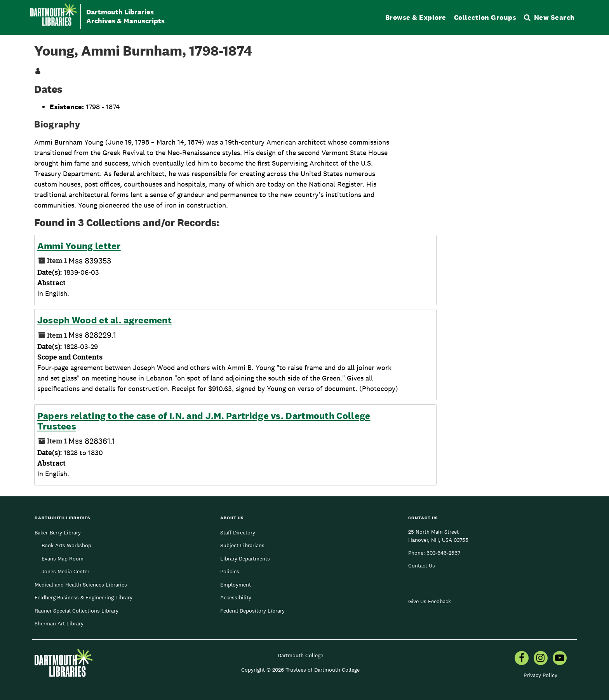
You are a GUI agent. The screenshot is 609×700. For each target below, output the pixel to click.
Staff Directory (238, 532)
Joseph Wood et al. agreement (104, 320)
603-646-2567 (443, 553)
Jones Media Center (65, 571)
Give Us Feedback (430, 601)
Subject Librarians (242, 545)
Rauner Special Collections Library (77, 611)
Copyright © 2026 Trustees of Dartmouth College (300, 670)
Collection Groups (485, 17)
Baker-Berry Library (58, 532)
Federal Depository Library (252, 611)
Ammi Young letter (79, 246)
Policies (230, 571)
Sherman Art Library (59, 623)
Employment (236, 585)
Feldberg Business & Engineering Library (84, 597)
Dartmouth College (300, 655)
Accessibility (236, 597)
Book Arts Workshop (66, 545)
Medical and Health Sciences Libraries (81, 585)
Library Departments (245, 559)
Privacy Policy (540, 675)
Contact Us (422, 566)
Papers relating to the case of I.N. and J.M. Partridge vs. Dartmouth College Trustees (204, 421)
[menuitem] (522, 659)
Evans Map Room (63, 559)
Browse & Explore (416, 17)
